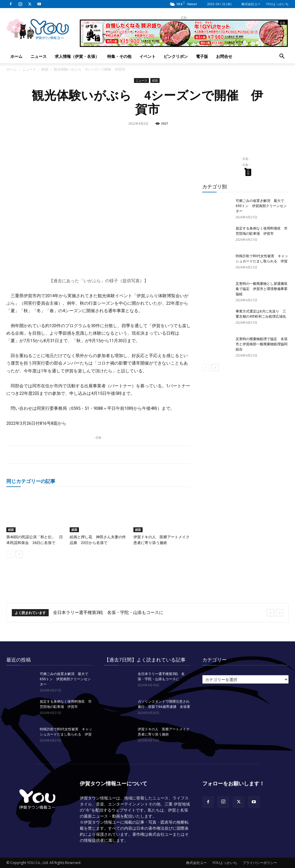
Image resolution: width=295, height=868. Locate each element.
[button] (282, 57)
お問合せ (224, 56)
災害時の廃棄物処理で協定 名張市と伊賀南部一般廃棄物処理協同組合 (262, 344)
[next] (280, 613)
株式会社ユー (251, 4)
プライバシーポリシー (260, 863)
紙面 (45, 69)
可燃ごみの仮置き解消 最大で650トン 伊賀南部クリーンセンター (261, 206)
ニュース (39, 56)
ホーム (16, 56)
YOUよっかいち (277, 4)
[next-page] (19, 554)
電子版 (202, 56)
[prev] (270, 613)
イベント (147, 56)
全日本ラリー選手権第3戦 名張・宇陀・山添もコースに (108, 613)
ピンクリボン (176, 56)
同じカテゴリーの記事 (31, 481)
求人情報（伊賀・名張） (77, 56)
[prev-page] (10, 554)
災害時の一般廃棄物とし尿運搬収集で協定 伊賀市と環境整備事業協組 (262, 289)
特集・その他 (119, 56)
